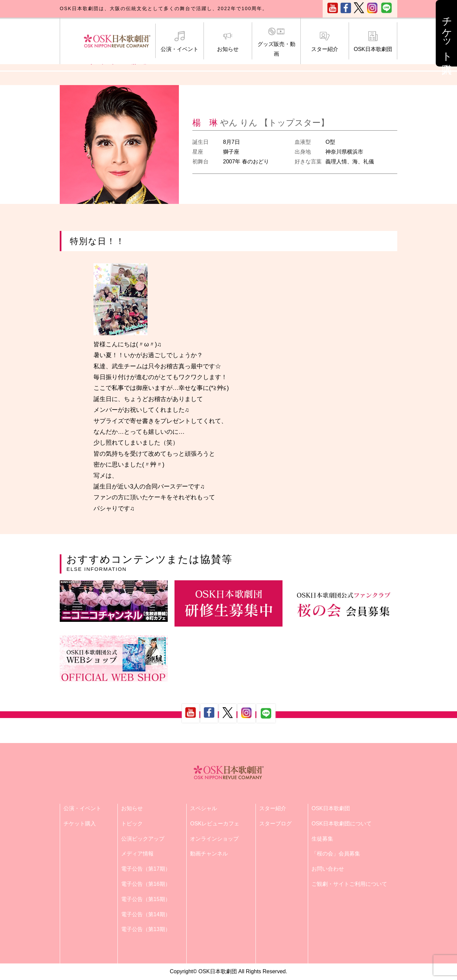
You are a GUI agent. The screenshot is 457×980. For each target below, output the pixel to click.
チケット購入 (80, 824)
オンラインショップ (214, 839)
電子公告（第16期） (146, 884)
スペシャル (204, 808)
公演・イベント (180, 42)
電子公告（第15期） (146, 899)
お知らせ (228, 42)
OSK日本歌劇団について (342, 824)
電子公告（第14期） (146, 914)
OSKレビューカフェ (215, 824)
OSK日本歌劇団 (373, 42)
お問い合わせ (328, 869)
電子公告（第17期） (146, 869)
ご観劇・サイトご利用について (349, 884)
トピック (132, 824)
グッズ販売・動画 (276, 42)
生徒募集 (322, 839)
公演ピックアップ (143, 839)
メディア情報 (137, 854)
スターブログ (275, 824)
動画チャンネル (209, 854)
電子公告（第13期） (146, 929)
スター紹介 (325, 42)
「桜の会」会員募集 (336, 854)
